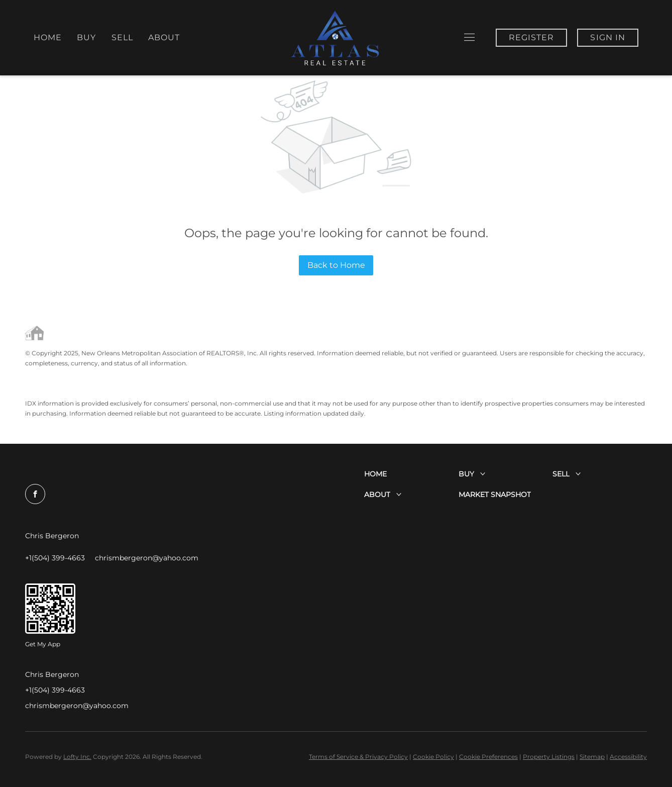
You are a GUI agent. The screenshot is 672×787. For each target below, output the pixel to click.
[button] (470, 37)
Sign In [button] (608, 37)
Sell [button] (122, 37)
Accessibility (628, 757)
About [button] (164, 37)
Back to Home (336, 265)
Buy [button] (86, 37)
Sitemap (592, 757)
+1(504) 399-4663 (55, 690)
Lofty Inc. (77, 757)
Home (48, 37)
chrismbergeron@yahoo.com (77, 706)
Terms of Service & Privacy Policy (358, 757)
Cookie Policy (433, 757)
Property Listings (549, 757)
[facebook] (35, 494)
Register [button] (532, 37)
